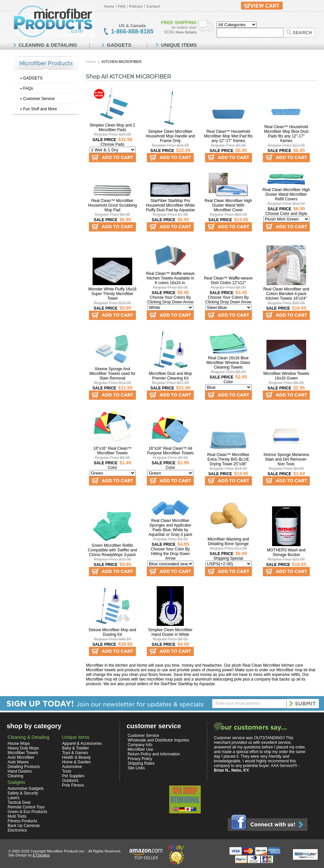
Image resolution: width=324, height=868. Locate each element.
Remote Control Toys (26, 807)
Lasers (14, 798)
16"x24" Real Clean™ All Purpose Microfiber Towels (170, 451)
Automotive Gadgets (26, 789)
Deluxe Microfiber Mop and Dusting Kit (112, 632)
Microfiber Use (140, 749)
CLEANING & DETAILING (48, 45)
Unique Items (76, 737)
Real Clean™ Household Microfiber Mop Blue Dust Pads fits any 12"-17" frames (286, 134)
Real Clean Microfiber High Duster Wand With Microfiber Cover (228, 205)
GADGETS (33, 78)
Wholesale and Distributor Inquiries (158, 740)
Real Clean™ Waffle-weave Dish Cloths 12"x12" (228, 281)
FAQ (122, 6)
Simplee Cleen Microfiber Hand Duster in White (170, 632)
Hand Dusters (20, 771)
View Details (186, 32)
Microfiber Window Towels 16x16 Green (286, 376)
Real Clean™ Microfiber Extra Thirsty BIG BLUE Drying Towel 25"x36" (228, 459)
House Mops (19, 743)
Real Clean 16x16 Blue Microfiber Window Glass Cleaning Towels (228, 363)
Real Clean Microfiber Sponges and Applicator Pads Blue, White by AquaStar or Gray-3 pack (170, 528)
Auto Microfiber (21, 757)
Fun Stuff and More (40, 109)
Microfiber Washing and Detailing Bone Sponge (228, 541)
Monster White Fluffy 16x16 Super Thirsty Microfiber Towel (112, 294)
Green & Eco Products (27, 812)
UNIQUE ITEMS (179, 45)
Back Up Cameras (24, 826)
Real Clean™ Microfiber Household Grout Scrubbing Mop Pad (112, 205)
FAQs (28, 88)
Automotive (72, 767)
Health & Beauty (77, 757)
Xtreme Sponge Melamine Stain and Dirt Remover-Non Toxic (286, 459)
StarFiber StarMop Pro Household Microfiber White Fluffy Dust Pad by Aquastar (170, 205)
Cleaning (15, 776)
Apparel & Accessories (82, 743)
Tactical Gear (19, 802)
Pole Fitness (73, 785)
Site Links (136, 768)
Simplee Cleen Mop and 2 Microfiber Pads (112, 128)
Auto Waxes (18, 762)
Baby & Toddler (76, 748)
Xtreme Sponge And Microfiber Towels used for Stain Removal (112, 374)
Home (109, 6)
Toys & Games (75, 753)
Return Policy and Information (154, 754)
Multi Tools (17, 816)
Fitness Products (22, 821)
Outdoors (70, 781)
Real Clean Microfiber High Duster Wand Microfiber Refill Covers (286, 194)
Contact (153, 6)
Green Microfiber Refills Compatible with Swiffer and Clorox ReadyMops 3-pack (113, 550)
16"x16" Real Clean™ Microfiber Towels (112, 451)
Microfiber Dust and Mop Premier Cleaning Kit (170, 376)
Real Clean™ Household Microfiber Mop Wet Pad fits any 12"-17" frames (228, 136)
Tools (67, 771)
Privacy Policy (140, 759)
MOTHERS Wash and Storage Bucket (286, 552)
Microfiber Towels (23, 753)
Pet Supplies (73, 776)
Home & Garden (77, 762)
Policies (136, 6)
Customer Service (39, 99)
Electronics (17, 830)
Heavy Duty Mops (23, 748)
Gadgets (16, 782)
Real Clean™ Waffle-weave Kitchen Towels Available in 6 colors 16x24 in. (170, 278)
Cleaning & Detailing (29, 737)
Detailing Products (24, 767)
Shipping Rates (141, 763)
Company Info (140, 745)
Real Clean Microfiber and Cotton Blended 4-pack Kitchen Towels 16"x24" (286, 294)
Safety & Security (23, 793)
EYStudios (41, 855)
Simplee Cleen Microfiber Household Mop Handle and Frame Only (170, 136)
